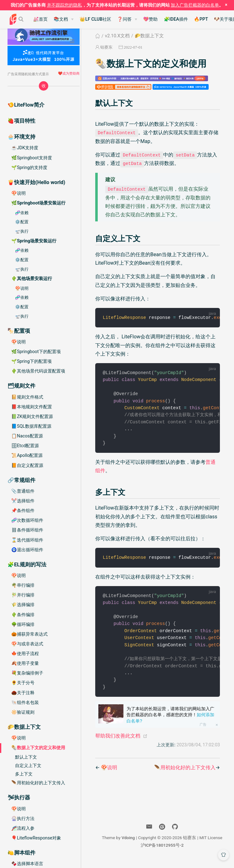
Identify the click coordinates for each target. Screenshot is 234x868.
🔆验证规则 (23, 712)
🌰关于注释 (23, 693)
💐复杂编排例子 (27, 673)
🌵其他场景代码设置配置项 (38, 371)
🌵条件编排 (23, 615)
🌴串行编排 (23, 585)
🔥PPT (201, 19)
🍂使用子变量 (25, 663)
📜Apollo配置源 (27, 455)
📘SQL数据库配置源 (31, 426)
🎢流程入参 (23, 828)
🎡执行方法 (23, 818)
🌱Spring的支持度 (29, 167)
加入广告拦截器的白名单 (195, 5)
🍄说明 (18, 193)
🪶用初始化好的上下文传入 (38, 783)
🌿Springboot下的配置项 (36, 352)
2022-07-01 (133, 47)
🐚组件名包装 (25, 702)
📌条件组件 (23, 511)
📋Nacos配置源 (27, 436)
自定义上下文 (28, 765)
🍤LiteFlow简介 (26, 105)
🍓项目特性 (21, 121)
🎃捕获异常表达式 (29, 634)
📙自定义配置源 (27, 465)
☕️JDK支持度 (25, 148)
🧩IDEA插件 (176, 19)
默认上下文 (26, 757)
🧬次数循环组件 (27, 520)
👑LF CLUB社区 (95, 19)
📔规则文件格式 (27, 397)
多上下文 (24, 774)
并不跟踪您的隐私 (65, 5)
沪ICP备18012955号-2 (162, 852)
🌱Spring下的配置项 (31, 361)
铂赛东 (106, 47)
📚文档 (61, 19)
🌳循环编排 (23, 624)
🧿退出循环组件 (27, 550)
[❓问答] (127, 19)
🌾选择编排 (23, 605)
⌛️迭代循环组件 (27, 540)
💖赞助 (150, 19)
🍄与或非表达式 (27, 644)
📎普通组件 (23, 491)
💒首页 (40, 19)
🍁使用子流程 (25, 654)
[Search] (22, 19)
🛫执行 (22, 231)
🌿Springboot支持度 (32, 158)
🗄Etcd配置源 (25, 446)
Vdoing (128, 844)
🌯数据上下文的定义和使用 (38, 748)
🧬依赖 (22, 213)
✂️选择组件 (23, 501)
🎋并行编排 (23, 595)
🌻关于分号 (23, 683)
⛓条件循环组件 (27, 530)
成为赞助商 (71, 73)
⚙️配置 (22, 222)
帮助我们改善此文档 (118, 742)
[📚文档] (64, 19)
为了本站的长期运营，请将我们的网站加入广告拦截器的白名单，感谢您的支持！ (170, 721)
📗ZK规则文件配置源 (32, 416)
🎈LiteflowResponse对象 (36, 838)
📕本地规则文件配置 (32, 407)
